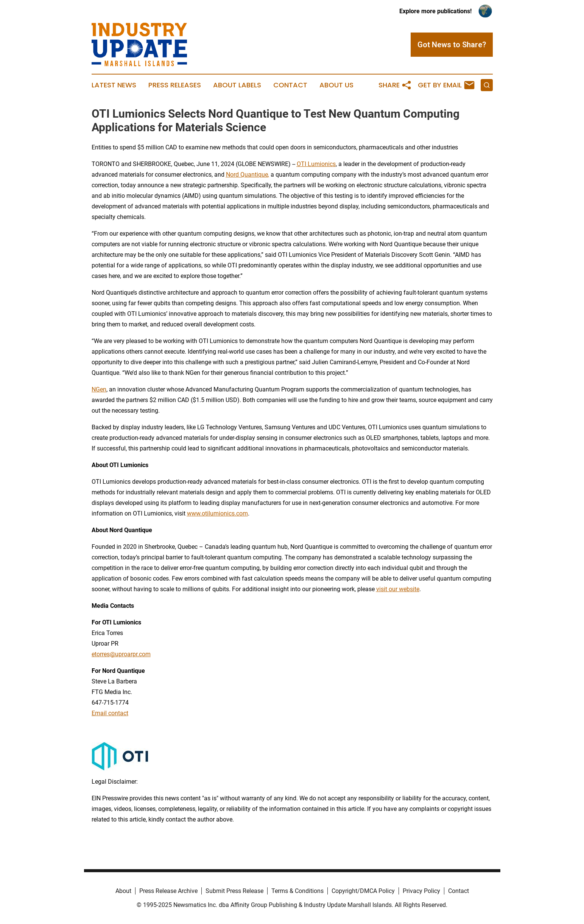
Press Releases (175, 85)
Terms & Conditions (297, 891)
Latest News (114, 85)
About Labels (237, 85)
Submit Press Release (234, 891)
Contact (290, 85)
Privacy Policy (421, 891)
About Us (336, 85)
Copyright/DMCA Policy (363, 891)
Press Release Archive (168, 891)
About (123, 891)
